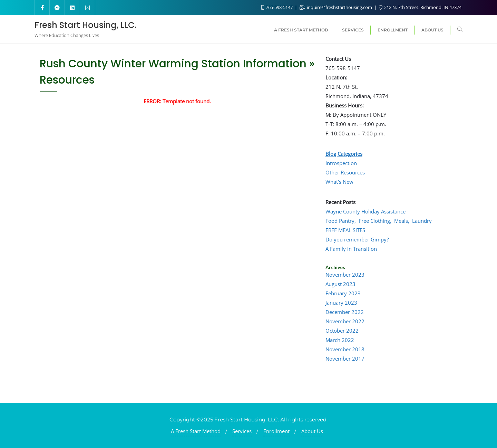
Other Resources (345, 172)
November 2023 (345, 275)
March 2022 (340, 340)
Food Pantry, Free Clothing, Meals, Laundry (379, 221)
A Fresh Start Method (196, 431)
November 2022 (345, 321)
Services (242, 431)
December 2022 (345, 312)
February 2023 (343, 293)
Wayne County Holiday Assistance (366, 211)
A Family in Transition (351, 249)
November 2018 (345, 349)
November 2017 (345, 359)
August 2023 (340, 284)
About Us (312, 431)
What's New (339, 182)
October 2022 (342, 331)
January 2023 (341, 303)
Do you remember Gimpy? (357, 239)
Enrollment (276, 431)
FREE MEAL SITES (345, 230)
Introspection (341, 163)
